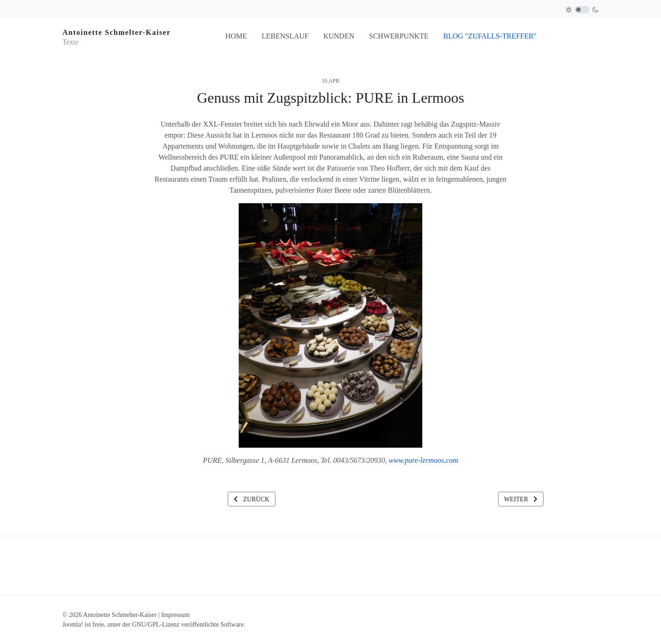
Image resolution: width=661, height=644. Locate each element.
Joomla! (73, 625)
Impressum (175, 615)
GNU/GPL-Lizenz (156, 625)
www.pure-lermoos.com (423, 460)
